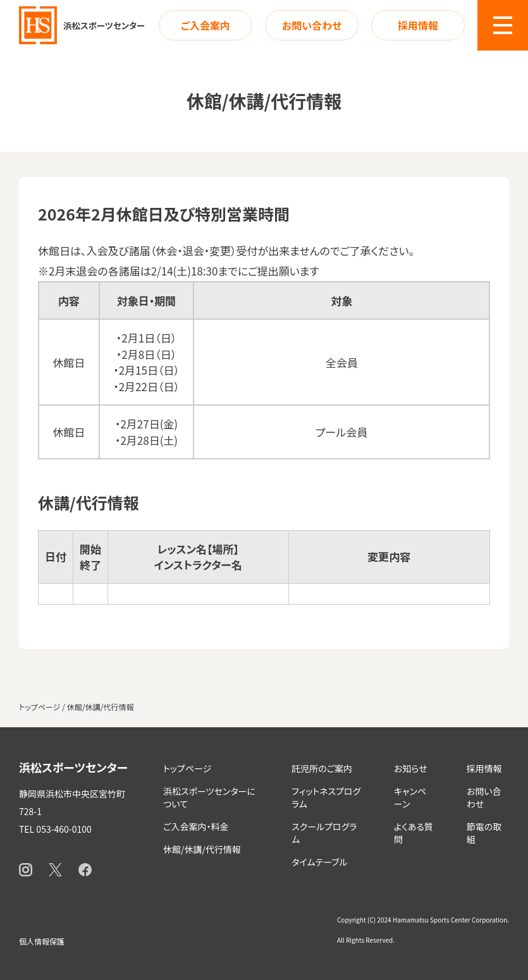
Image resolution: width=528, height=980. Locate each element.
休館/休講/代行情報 (202, 849)
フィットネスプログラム (326, 797)
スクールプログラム (324, 833)
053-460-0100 (64, 829)
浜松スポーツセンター (73, 767)
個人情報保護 (42, 941)
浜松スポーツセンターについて (209, 797)
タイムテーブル (319, 862)
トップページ (187, 768)
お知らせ (411, 768)
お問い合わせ (312, 25)
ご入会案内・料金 (196, 826)
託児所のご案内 (322, 768)
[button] (503, 25)
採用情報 (418, 25)
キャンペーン (410, 797)
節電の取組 (484, 833)
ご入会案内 (206, 25)
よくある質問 (414, 833)
